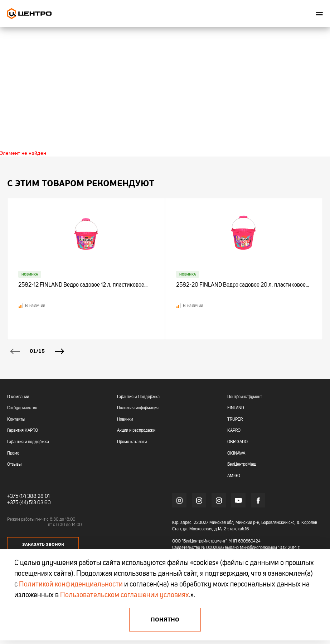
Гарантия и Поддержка (138, 397)
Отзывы (14, 465)
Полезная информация (138, 408)
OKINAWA (236, 454)
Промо (13, 454)
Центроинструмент (245, 397)
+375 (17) (17, 496)
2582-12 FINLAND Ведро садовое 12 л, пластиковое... (83, 285)
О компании (18, 397)
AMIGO (234, 476)
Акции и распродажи (136, 431)
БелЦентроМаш (242, 465)
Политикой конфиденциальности (71, 585)
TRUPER (235, 420)
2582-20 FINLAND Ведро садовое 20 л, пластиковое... (242, 285)
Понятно (165, 620)
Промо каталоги (132, 442)
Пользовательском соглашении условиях (125, 595)
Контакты (16, 420)
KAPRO (234, 431)
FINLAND (236, 408)
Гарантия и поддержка (28, 442)
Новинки (125, 420)
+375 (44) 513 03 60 (29, 503)
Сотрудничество (22, 408)
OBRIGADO (237, 442)
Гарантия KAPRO (23, 431)
